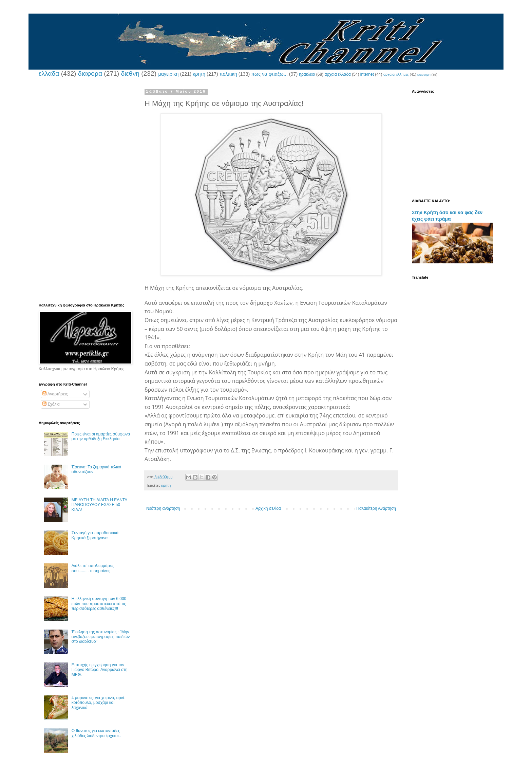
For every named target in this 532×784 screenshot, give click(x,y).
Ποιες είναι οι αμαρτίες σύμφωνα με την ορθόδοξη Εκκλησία (101, 436)
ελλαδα (49, 73)
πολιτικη (228, 74)
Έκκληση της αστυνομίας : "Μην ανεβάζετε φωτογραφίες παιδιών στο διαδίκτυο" (101, 637)
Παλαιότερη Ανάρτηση (376, 508)
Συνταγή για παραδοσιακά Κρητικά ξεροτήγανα (95, 535)
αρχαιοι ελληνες (396, 74)
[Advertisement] (84, 191)
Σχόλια (51, 404)
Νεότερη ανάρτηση (163, 508)
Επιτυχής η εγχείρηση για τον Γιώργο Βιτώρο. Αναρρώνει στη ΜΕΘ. (100, 670)
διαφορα (90, 73)
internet (367, 74)
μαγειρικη (168, 74)
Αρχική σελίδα (268, 508)
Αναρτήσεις (55, 394)
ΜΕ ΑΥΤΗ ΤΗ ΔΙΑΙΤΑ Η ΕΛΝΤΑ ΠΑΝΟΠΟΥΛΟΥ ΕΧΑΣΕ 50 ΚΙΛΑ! (99, 505)
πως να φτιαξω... (269, 74)
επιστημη (424, 74)
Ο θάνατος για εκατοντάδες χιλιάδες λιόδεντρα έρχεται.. (96, 733)
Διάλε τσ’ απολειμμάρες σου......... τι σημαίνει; (93, 568)
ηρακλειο (307, 74)
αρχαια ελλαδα (337, 74)
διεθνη (130, 73)
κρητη (199, 74)
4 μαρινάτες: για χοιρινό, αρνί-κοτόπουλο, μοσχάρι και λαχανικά (98, 703)
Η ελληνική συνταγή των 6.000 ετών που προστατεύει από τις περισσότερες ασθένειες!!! (99, 604)
